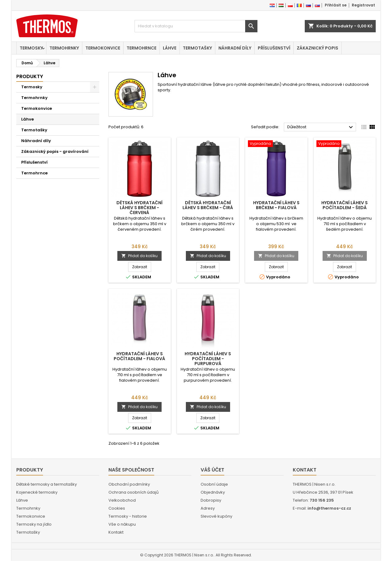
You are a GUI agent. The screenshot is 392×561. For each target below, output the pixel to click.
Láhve (170, 48)
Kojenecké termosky (37, 492)
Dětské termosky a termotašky (47, 484)
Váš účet (212, 470)
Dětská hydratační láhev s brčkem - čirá (208, 205)
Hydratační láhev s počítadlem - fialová (139, 356)
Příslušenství (274, 48)
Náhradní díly (235, 48)
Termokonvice (103, 48)
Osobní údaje (214, 484)
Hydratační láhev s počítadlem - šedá (345, 205)
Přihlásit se (336, 5)
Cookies (117, 508)
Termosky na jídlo (34, 524)
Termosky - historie (128, 516)
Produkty (30, 76)
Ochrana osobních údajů (133, 492)
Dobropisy (211, 500)
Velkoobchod (122, 500)
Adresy (208, 508)
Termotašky (197, 48)
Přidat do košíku (139, 256)
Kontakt (116, 532)
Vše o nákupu (122, 524)
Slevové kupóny (216, 516)
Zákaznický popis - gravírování (55, 151)
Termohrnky (64, 48)
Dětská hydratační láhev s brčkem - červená (139, 208)
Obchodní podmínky (129, 484)
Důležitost (321, 127)
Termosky (31, 48)
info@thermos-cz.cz (329, 508)
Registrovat (363, 5)
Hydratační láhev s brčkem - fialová (276, 205)
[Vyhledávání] (196, 26)
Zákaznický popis (318, 48)
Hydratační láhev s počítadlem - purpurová (208, 359)
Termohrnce (141, 48)
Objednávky (213, 492)
